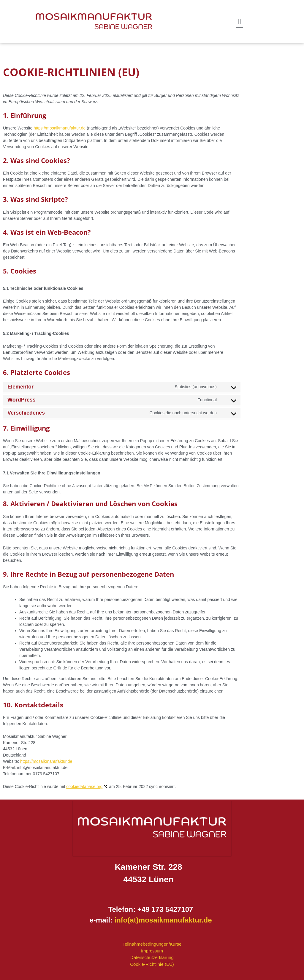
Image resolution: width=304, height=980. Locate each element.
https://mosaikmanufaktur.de (60, 128)
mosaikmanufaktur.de (175, 920)
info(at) (126, 920)
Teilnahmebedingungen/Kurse (152, 944)
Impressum (152, 951)
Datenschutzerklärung (152, 957)
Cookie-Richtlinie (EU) (152, 964)
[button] (240, 22)
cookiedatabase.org (84, 786)
